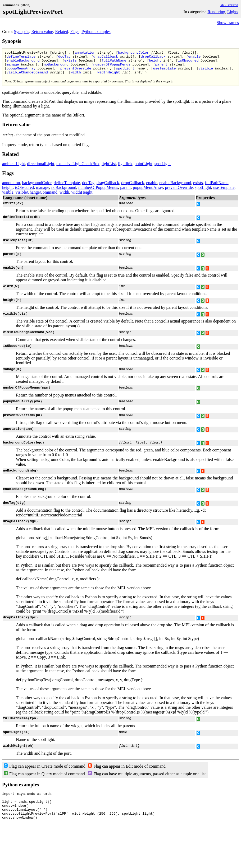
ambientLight (13, 168)
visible (206, 72)
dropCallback (153, 58)
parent (162, 67)
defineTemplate (21, 58)
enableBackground (23, 63)
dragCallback (106, 58)
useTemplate (165, 72)
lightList (109, 168)
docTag (64, 58)
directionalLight (41, 168)
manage (13, 67)
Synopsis (21, 32)
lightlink (125, 168)
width (76, 77)
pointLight (143, 168)
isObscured (188, 63)
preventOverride (76, 72)
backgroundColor (133, 53)
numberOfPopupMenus (112, 67)
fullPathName (114, 63)
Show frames (228, 23)
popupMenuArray (21, 72)
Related (62, 32)
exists (71, 63)
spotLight (125, 72)
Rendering (216, 12)
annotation (85, 53)
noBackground (56, 67)
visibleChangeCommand (27, 77)
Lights (233, 12)
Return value (42, 32)
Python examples (96, 32)
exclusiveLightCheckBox (78, 168)
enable (194, 58)
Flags (75, 32)
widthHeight (109, 77)
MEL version (229, 5)
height (155, 63)
